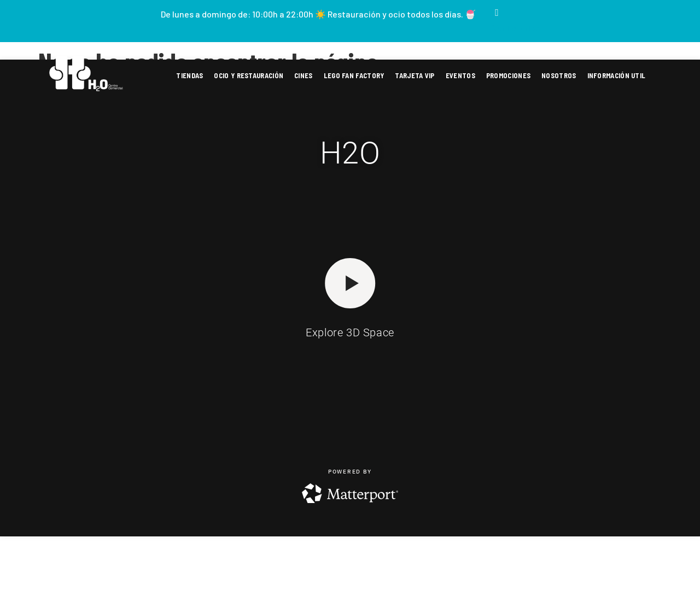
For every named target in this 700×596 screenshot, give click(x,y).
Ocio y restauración (249, 75)
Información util (617, 75)
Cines (304, 75)
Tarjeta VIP (415, 75)
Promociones (508, 75)
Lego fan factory (354, 75)
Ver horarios (516, 28)
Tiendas (189, 75)
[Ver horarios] (497, 13)
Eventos (460, 75)
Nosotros (559, 75)
